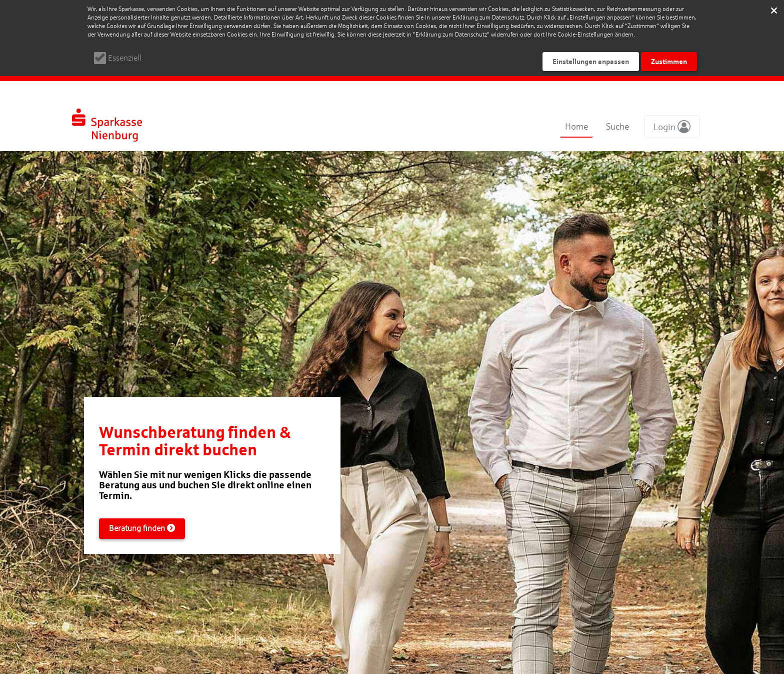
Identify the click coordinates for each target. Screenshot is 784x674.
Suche (617, 126)
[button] (672, 127)
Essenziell (125, 58)
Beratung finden (142, 528)
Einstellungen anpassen (591, 61)
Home (576, 126)
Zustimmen (669, 61)
